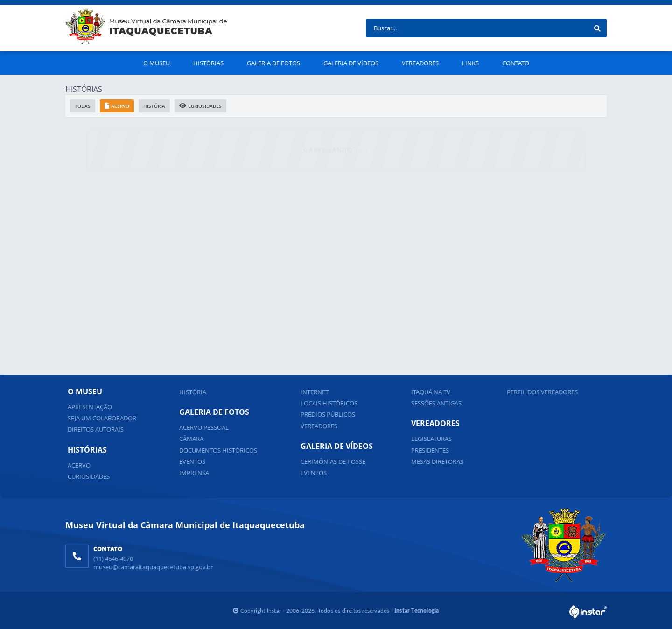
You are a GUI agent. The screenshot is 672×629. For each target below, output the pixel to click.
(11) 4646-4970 (113, 559)
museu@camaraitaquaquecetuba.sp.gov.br (153, 567)
